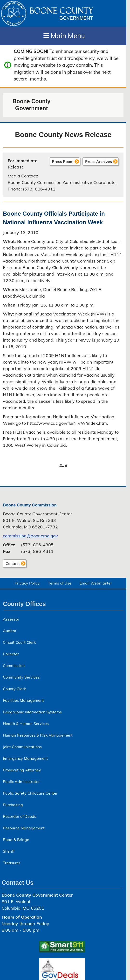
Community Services (21, 677)
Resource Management (24, 828)
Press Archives (99, 161)
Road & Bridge (16, 840)
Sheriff (9, 851)
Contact (11, 564)
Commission (14, 666)
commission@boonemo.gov (30, 536)
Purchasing (13, 805)
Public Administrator (21, 782)
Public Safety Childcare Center (30, 793)
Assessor (11, 619)
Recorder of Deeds (20, 816)
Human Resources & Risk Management (38, 735)
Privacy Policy (27, 583)
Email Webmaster (96, 583)
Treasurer (12, 863)
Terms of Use (60, 583)
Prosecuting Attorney (22, 770)
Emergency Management (25, 758)
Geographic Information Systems (32, 712)
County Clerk (14, 689)
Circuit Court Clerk (19, 642)
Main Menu (64, 36)
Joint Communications (22, 747)
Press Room (63, 161)
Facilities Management (23, 700)
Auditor (10, 631)
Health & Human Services (26, 724)
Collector (11, 654)
